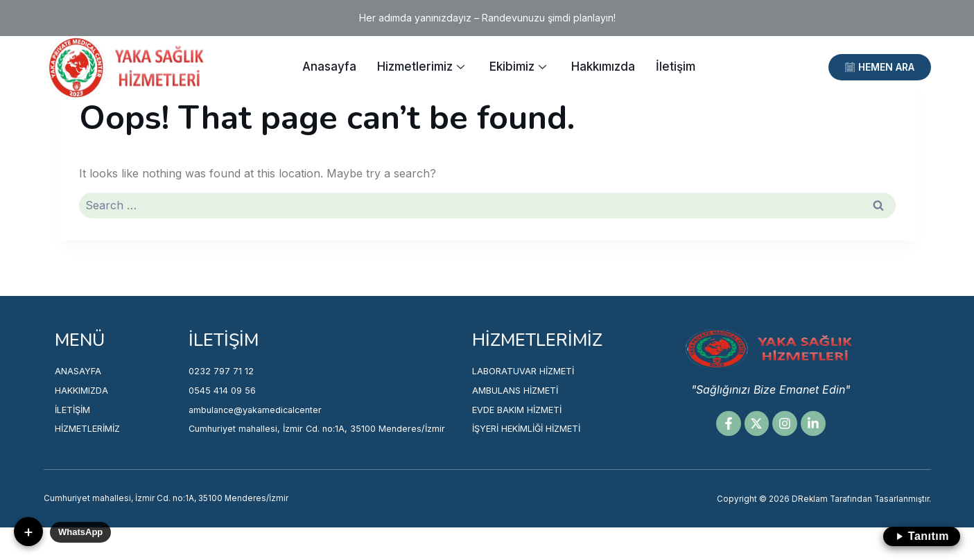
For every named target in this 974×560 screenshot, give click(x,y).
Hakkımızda (603, 67)
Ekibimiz (518, 67)
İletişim (676, 67)
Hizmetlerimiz (421, 67)
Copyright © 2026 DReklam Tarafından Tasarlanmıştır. (814, 516)
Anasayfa (329, 67)
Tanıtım (922, 536)
